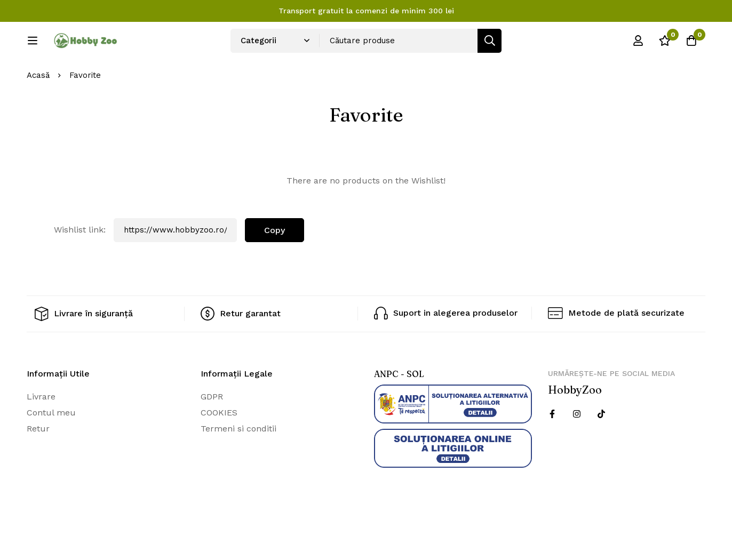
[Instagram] (577, 449)
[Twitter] (601, 449)
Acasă (38, 111)
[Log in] (638, 44)
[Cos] (691, 44)
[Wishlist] (665, 44)
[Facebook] (552, 449)
